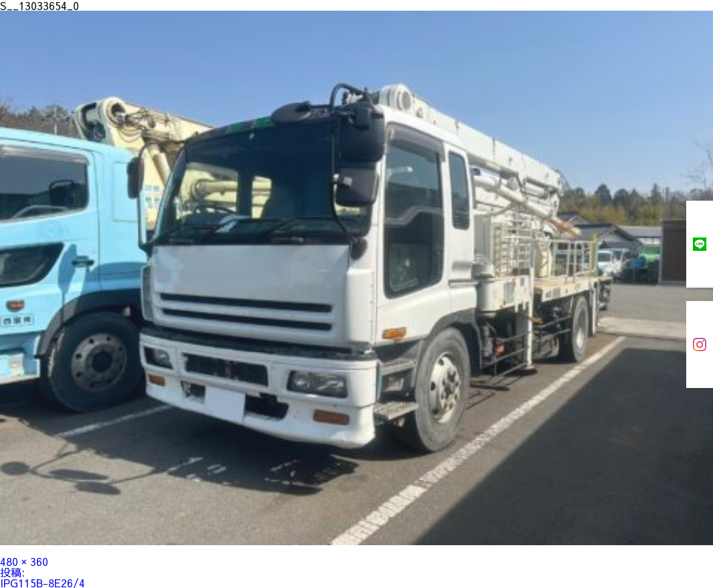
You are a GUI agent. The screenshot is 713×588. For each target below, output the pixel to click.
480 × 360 (24, 561)
